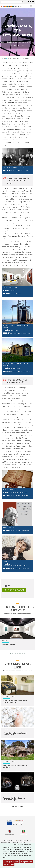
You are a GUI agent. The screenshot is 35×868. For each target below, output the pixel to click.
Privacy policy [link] (9, 865)
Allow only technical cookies (24, 844)
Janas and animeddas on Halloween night (14, 799)
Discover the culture (17, 19)
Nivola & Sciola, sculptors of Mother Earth (15, 734)
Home (4, 59)
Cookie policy (7, 842)
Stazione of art (8, 645)
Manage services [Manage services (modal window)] (26, 862)
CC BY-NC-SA (16, 294)
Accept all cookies (11, 862)
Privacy (30, 840)
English (31, 2)
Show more (17, 807)
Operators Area (20, 840)
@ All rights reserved (20, 170)
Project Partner (7, 840)
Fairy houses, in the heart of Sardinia (15, 766)
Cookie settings (19, 842)
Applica (23, 2)
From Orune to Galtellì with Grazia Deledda (15, 701)
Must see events (8, 794)
